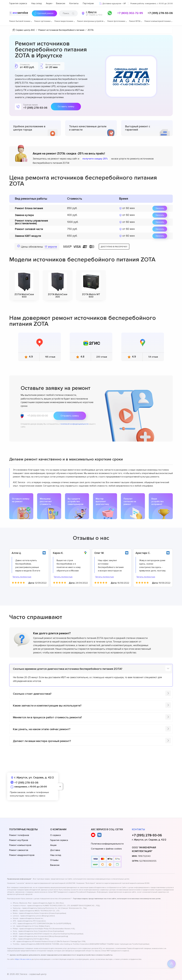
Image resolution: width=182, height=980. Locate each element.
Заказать (160, 208)
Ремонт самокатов (19, 850)
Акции (49, 3)
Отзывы (54, 860)
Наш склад (36, 3)
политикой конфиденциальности (74, 424)
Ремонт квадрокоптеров (22, 855)
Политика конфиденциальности (107, 844)
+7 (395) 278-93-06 (160, 13)
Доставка (55, 850)
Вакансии (61, 3)
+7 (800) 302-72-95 (130, 13)
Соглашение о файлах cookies (106, 849)
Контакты (74, 3)
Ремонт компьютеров (20, 845)
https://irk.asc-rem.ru (23, 959)
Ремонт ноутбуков (19, 840)
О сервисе (56, 835)
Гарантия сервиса (18, 3)
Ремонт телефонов (19, 835)
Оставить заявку (66, 107)
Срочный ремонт (45, 13)
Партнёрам (88, 3)
